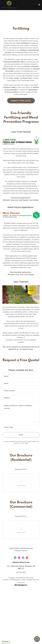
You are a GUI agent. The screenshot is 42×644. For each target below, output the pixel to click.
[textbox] (21, 376)
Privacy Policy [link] (35, 442)
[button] (39, 5)
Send (21, 435)
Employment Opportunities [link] (21, 548)
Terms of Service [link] (20, 443)
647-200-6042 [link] (21, 572)
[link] (9, 5)
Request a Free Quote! (21, 101)
